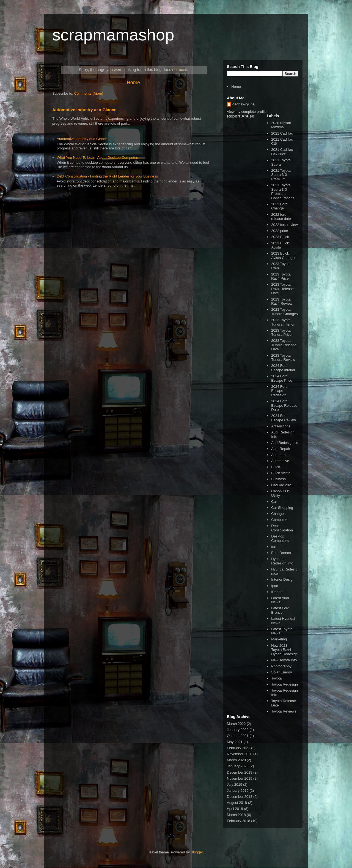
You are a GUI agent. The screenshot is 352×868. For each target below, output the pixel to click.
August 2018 (237, 803)
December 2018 (240, 797)
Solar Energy (281, 672)
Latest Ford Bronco (280, 610)
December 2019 (240, 772)
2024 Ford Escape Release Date (284, 405)
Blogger (197, 852)
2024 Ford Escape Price (282, 378)
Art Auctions (281, 426)
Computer (279, 520)
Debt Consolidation (282, 528)
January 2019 (238, 791)
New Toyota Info (284, 660)
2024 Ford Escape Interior (283, 368)
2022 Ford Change (279, 206)
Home (134, 83)
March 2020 (236, 760)
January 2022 (238, 730)
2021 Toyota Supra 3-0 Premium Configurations (283, 192)
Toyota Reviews (284, 711)
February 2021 (239, 748)
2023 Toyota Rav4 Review (282, 301)
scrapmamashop (113, 35)
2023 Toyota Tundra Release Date (284, 345)
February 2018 (239, 821)
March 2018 (236, 815)
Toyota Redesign (284, 684)
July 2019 (235, 784)
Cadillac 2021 (282, 485)
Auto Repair (281, 449)
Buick (276, 467)
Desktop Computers (280, 538)
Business (278, 479)
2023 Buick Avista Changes (284, 256)
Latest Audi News (280, 600)
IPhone (277, 592)
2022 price (280, 231)
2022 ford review (284, 225)
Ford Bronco (281, 553)
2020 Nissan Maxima (281, 125)
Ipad (275, 586)
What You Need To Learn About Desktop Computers (98, 158)
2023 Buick (280, 237)
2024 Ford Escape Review (284, 418)
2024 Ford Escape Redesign (279, 391)
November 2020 (240, 754)
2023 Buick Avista (280, 245)
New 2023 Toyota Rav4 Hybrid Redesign (284, 650)
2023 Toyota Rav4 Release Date (282, 289)
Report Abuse (240, 116)
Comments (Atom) (89, 93)
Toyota (276, 678)
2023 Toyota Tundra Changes (284, 312)
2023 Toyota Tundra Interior (283, 322)
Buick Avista (281, 473)
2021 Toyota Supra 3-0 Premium (281, 175)
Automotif (279, 455)
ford (274, 547)
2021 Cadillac (282, 133)
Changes (278, 514)
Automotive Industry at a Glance (84, 110)
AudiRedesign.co (285, 443)
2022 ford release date (281, 217)
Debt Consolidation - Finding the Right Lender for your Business (107, 176)
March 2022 (236, 724)
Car (274, 502)
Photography (281, 666)
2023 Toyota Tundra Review (283, 358)
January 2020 (238, 766)
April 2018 (235, 809)
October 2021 (238, 736)
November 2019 (240, 778)
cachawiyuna (244, 104)
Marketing (279, 639)
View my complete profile (247, 112)
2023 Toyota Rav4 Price (281, 276)
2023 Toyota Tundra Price (281, 333)
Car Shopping (282, 508)
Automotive (280, 461)
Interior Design (283, 579)
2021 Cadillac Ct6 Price (282, 152)
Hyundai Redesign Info (282, 561)
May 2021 (235, 742)
